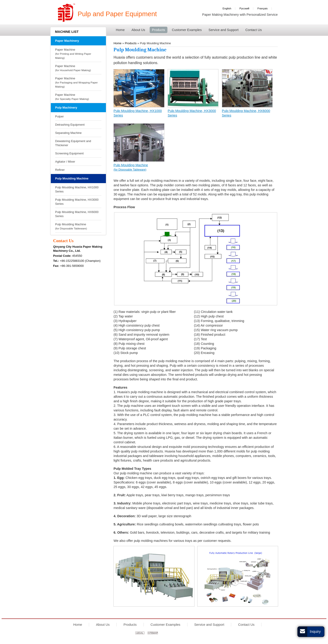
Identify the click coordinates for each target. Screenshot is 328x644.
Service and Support (209, 625)
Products (130, 625)
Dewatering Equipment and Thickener (73, 143)
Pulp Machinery (66, 108)
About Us (103, 625)
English (227, 8)
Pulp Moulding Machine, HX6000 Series (246, 113)
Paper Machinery (67, 41)
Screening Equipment (69, 153)
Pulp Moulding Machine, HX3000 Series (192, 113)
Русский (244, 8)
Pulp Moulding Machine (139, 168)
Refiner (60, 170)
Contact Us (63, 241)
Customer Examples (165, 625)
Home (78, 625)
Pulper (59, 116)
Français (263, 8)
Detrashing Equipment (70, 125)
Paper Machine (78, 54)
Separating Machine (68, 133)
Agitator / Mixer (65, 162)
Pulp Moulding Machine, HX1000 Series (138, 113)
